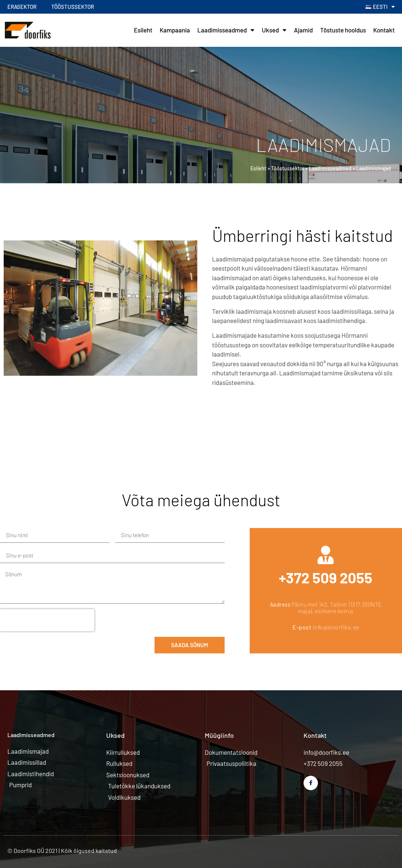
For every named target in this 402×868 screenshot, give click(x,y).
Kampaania (175, 30)
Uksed (274, 30)
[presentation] (47, 620)
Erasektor (22, 7)
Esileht (143, 30)
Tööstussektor (73, 7)
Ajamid (303, 30)
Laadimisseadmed (226, 30)
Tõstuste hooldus (343, 30)
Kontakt (384, 30)
